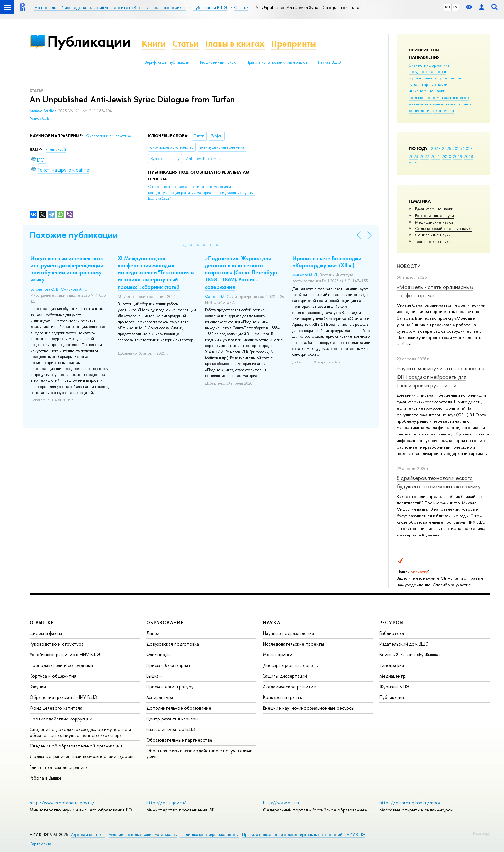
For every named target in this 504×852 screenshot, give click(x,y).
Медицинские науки (434, 222)
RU (448, 7)
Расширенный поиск (218, 62)
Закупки (38, 687)
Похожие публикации (74, 235)
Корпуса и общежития (53, 676)
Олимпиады (158, 654)
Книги (154, 44)
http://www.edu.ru (282, 803)
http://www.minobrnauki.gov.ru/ (62, 803)
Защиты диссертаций (285, 676)
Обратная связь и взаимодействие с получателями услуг (199, 753)
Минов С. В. (40, 118)
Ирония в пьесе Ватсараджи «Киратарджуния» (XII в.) (327, 262)
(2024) (202, 192)
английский (56, 150)
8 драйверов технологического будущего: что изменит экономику (439, 482)
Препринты (293, 44)
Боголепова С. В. (45, 289)
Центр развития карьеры (172, 719)
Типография (392, 665)
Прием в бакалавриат (169, 665)
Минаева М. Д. (305, 275)
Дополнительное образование (179, 708)
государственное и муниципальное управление (436, 75)
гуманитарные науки (428, 84)
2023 (414, 156)
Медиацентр (392, 676)
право (465, 104)
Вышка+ (154, 676)
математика (420, 104)
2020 (446, 156)
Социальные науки (433, 235)
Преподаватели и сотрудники (61, 665)
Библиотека (392, 633)
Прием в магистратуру (170, 687)
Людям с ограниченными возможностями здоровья (83, 756)
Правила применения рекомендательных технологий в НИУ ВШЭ (304, 834)
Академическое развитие (289, 687)
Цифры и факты (46, 633)
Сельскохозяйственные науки (444, 228)
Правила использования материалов (277, 62)
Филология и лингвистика (108, 136)
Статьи (185, 44)
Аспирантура (160, 697)
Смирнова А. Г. (73, 289)
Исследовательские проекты (293, 644)
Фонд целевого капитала (56, 708)
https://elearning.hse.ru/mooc (410, 803)
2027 (436, 148)
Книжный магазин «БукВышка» (410, 654)
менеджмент (445, 104)
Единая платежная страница (59, 767)
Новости (409, 266)
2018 (468, 156)
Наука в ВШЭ (329, 62)
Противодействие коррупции (61, 719)
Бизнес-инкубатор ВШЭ (171, 729)
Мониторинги (278, 654)
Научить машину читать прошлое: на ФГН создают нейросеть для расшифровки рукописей (441, 377)
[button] (185, 245)
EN (455, 7)
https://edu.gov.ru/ (166, 803)
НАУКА (272, 623)
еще (413, 163)
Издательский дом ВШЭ (404, 644)
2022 (424, 156)
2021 (435, 156)
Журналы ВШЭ (394, 687)
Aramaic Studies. (44, 111)
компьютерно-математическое (439, 97)
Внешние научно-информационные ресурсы (309, 708)
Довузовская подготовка (173, 644)
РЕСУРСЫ (392, 623)
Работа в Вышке (46, 778)
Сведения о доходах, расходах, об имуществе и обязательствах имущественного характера (80, 732)
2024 (468, 148)
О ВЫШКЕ (42, 623)
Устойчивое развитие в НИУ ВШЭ (65, 654)
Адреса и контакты (88, 834)
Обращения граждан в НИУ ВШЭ (63, 697)
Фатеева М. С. (218, 297)
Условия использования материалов (143, 834)
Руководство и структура (57, 644)
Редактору (481, 833)
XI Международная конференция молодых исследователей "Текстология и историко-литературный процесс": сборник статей (156, 272)
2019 (458, 156)
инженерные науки (427, 91)
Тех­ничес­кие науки (433, 241)
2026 (446, 148)
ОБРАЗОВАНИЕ (165, 623)
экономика (444, 110)
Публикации (89, 41)
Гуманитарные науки (434, 209)
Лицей (153, 633)
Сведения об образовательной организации (76, 746)
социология (420, 110)
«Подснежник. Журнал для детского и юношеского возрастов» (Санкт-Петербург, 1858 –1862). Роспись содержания (242, 272)
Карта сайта (40, 844)
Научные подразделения (288, 633)
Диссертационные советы (291, 665)
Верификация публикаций (167, 62)
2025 (457, 148)
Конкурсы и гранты (283, 697)
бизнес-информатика (429, 65)
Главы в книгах (235, 44)
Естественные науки (434, 215)
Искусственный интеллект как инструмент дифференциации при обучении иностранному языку (67, 269)
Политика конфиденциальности (210, 834)
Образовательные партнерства (179, 740)
